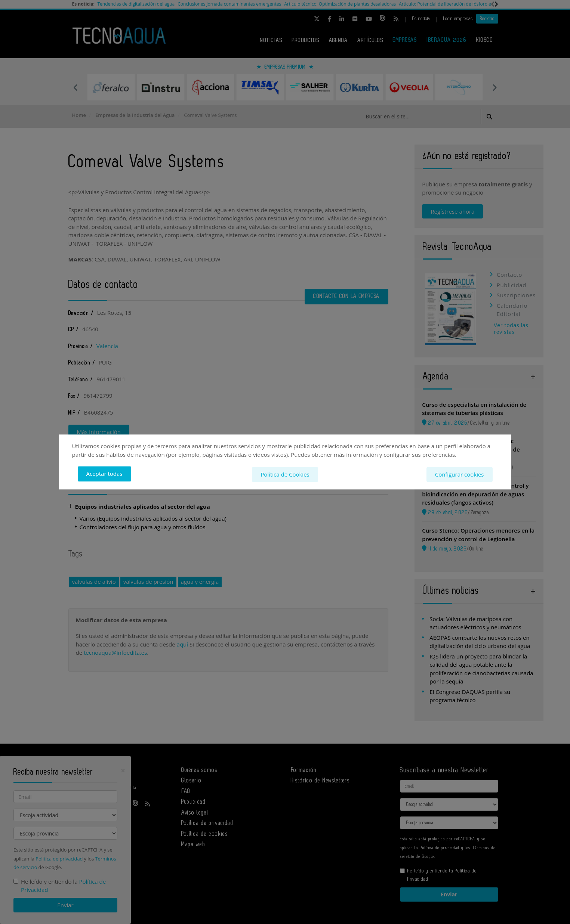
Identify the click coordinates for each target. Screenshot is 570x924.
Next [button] (494, 87)
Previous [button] (76, 87)
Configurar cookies (460, 474)
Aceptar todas (104, 474)
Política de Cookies (285, 474)
